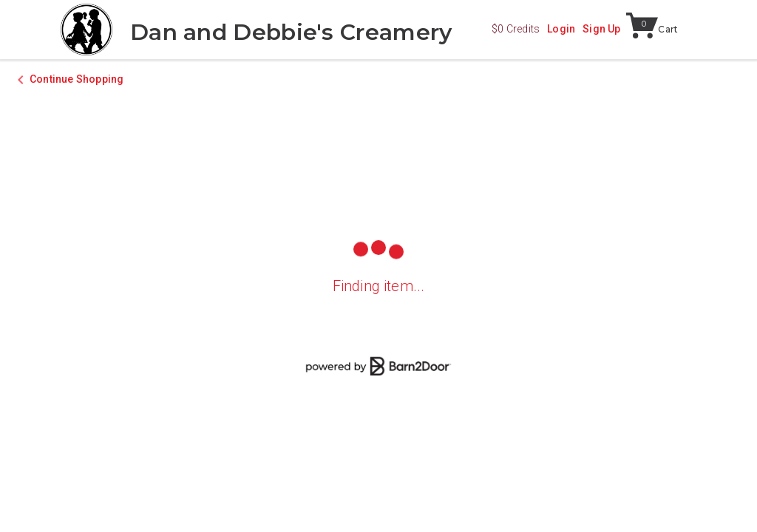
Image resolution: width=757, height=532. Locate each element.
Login (561, 29)
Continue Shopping (77, 79)
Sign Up (601, 29)
